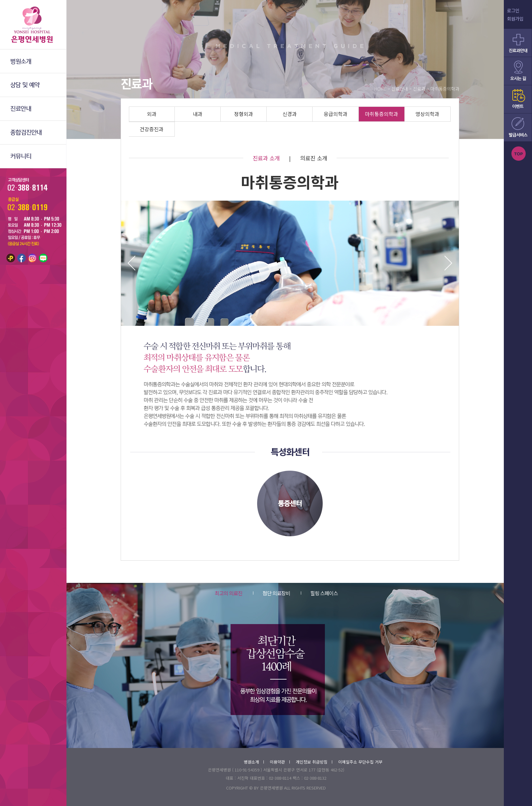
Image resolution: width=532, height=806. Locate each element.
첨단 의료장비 (272, 593)
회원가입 (515, 19)
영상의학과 (427, 114)
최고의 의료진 (228, 593)
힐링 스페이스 (319, 593)
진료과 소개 (266, 158)
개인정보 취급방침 (314, 762)
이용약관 (280, 762)
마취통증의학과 (381, 114)
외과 (152, 114)
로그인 (513, 10)
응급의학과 (336, 114)
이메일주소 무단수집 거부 (360, 762)
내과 (198, 114)
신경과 (290, 114)
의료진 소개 (314, 158)
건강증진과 (152, 129)
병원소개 (254, 762)
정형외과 (244, 114)
